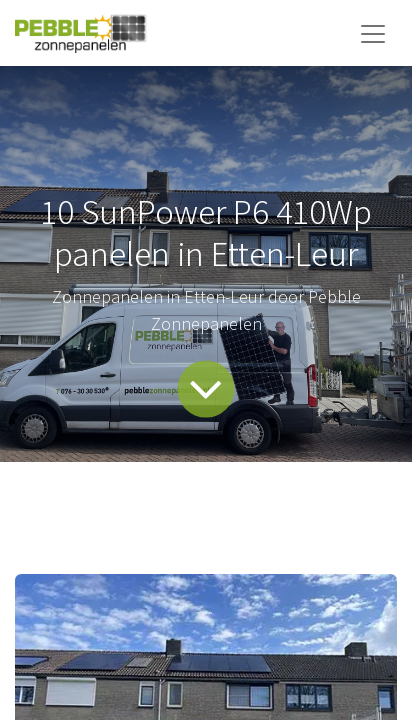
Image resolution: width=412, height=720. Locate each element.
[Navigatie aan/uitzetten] (373, 33)
